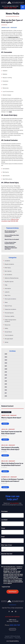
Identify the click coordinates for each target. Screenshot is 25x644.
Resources (7, 325)
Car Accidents (8, 275)
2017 (6, 378)
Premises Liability (9, 316)
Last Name (5, 520)
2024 (6, 357)
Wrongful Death (9, 339)
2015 (6, 384)
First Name (5, 511)
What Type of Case (7, 545)
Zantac (6, 342)
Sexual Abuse (8, 332)
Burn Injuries (8, 271)
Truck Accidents (9, 335)
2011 (6, 393)
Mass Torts (8, 295)
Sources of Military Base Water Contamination (12, 236)
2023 (6, 360)
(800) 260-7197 (10, 8)
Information (8, 288)
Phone (3, 528)
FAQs (6, 285)
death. (10, 112)
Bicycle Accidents (9, 264)
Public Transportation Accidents (10, 320)
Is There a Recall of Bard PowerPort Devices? (10, 243)
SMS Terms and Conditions (15, 582)
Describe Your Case (7, 554)
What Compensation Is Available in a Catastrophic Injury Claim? (11, 248)
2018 (6, 375)
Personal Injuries (9, 313)
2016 (6, 381)
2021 (6, 366)
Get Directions (12, 629)
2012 (6, 390)
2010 (6, 396)
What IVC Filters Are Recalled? (12, 239)
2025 (6, 354)
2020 (6, 369)
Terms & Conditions (9, 638)
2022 (6, 363)
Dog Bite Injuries (9, 281)
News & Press (8, 306)
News (6, 302)
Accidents (7, 261)
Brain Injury (14, 28)
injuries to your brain (13, 37)
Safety (6, 328)
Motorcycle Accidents (10, 299)
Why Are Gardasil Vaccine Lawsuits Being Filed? (11, 232)
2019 (6, 372)
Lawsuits (7, 292)
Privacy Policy (18, 580)
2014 (6, 387)
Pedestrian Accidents (10, 309)
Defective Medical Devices (12, 278)
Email (3, 537)
